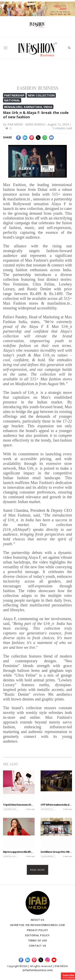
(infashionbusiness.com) (37, 970)
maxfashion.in (19, 199)
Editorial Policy (37, 935)
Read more (37, 870)
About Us (37, 920)
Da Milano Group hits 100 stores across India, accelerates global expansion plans (56, 852)
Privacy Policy (38, 930)
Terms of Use (37, 941)
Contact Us (37, 946)
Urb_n (33, 392)
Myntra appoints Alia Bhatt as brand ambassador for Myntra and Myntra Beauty (19, 852)
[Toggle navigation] (6, 48)
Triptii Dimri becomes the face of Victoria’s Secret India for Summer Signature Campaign (19, 805)
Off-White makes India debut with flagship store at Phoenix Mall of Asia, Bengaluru (56, 805)
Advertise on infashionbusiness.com (38, 925)
